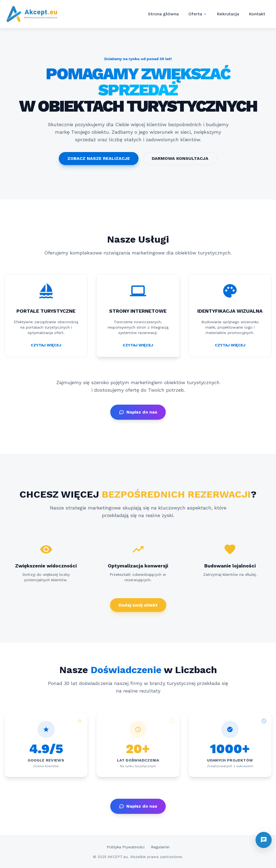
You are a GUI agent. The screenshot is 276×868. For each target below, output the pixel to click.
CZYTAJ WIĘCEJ (46, 345)
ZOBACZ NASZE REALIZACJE (99, 158)
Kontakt (257, 14)
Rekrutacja (228, 14)
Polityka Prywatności (126, 847)
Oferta (198, 14)
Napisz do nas (138, 412)
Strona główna (163, 14)
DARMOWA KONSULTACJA (180, 158)
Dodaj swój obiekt (138, 605)
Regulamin (160, 847)
